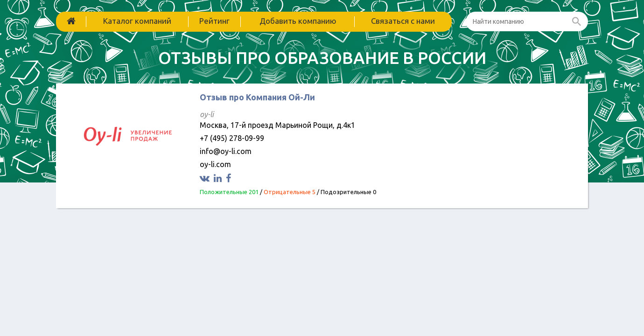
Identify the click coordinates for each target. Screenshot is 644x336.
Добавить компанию (298, 21)
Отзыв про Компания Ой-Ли (257, 97)
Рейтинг (214, 21)
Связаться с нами (403, 21)
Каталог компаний (137, 21)
